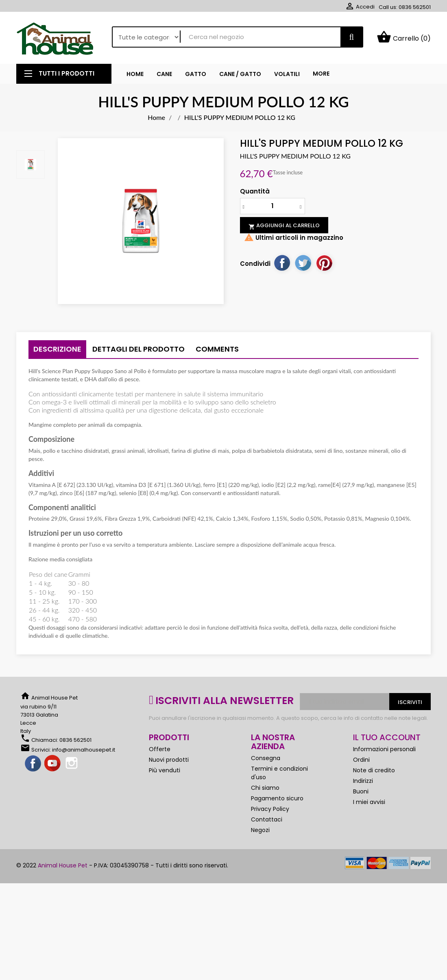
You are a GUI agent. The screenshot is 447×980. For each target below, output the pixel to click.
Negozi (260, 830)
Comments (217, 349)
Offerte (160, 749)
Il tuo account (387, 737)
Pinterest (324, 263)
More (321, 74)
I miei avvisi (369, 802)
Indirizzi (363, 781)
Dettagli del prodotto (138, 349)
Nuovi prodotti (169, 760)
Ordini (361, 760)
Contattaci (267, 819)
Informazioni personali (384, 749)
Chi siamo (265, 788)
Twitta (303, 263)
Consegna (266, 758)
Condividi (282, 263)
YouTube (53, 764)
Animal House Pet (63, 865)
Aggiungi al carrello (284, 226)
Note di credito (374, 770)
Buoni (361, 791)
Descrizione (57, 349)
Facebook (33, 764)
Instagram (72, 764)
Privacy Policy (270, 809)
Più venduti (165, 770)
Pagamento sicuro (277, 798)
